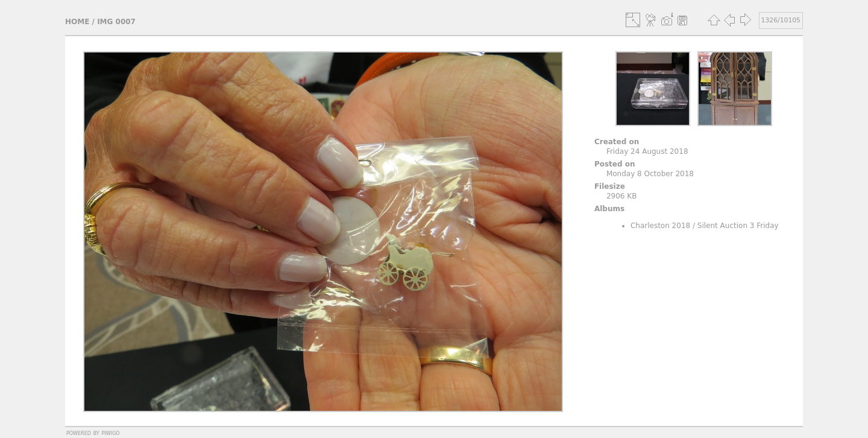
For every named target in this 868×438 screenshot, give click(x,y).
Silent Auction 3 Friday (738, 226)
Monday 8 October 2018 (650, 174)
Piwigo (110, 433)
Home (77, 22)
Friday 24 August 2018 (647, 151)
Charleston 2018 (660, 226)
